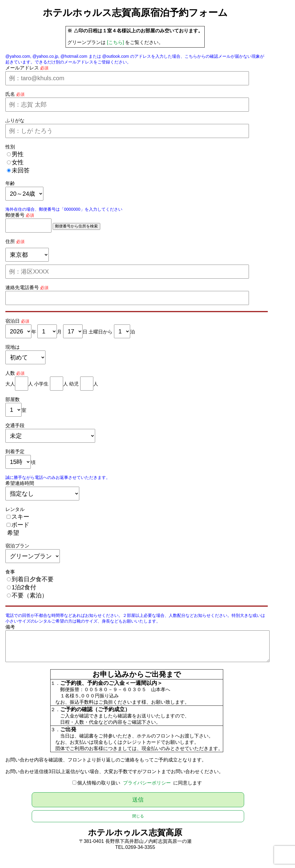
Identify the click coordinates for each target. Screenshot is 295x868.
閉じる (138, 816)
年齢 (10, 183)
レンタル (15, 509)
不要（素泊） (30, 595)
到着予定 (15, 452)
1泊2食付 (24, 587)
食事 (10, 572)
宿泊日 (13, 321)
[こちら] (115, 42)
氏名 (10, 94)
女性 (18, 162)
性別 (10, 147)
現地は (13, 347)
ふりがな (15, 120)
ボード (20, 525)
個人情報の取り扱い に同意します (140, 783)
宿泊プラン (17, 546)
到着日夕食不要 (33, 579)
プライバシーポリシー (147, 783)
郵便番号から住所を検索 (76, 226)
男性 (18, 154)
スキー (20, 517)
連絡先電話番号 (22, 287)
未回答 (21, 170)
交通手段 (15, 425)
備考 (10, 627)
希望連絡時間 (20, 483)
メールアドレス (22, 68)
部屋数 (13, 399)
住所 (10, 241)
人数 (10, 373)
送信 (138, 800)
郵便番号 (15, 215)
